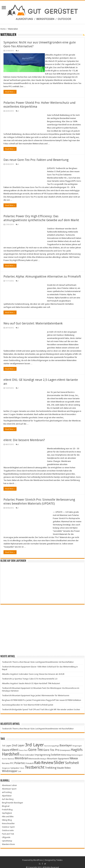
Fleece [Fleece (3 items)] (21, 747)
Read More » (10, 89)
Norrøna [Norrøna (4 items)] (6, 760)
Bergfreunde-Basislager (13, 799)
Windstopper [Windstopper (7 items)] (10, 768)
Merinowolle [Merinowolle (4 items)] (34, 755)
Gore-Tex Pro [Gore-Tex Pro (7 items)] (51, 747)
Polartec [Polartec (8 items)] (20, 760)
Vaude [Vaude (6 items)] (60, 765)
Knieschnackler (8, 820)
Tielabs (59, 857)
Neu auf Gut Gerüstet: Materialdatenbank (33, 320)
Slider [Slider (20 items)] (59, 759)
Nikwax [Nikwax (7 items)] (74, 755)
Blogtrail (6, 803)
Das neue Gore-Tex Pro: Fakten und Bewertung (36, 157)
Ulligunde (6, 834)
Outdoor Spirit (8, 824)
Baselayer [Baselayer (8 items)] (66, 742)
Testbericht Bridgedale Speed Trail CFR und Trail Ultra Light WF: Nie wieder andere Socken (41, 706)
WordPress (38, 857)
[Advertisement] (42, 626)
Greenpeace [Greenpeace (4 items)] (65, 747)
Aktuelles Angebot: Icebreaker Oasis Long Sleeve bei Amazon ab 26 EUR (33, 671)
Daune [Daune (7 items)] (6, 747)
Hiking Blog (7, 817)
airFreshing (7, 789)
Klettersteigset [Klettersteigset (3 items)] (77, 752)
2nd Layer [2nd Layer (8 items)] (18, 742)
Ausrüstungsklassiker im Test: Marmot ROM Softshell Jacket (28, 702)
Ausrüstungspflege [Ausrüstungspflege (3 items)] (52, 743)
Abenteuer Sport (9, 786)
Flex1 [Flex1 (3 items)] (26, 747)
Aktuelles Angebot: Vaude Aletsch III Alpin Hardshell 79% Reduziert (31, 680)
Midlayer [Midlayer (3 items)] (43, 756)
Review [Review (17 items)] (47, 759)
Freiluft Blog (7, 806)
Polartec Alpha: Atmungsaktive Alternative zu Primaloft (42, 273)
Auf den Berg (8, 796)
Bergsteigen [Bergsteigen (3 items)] (77, 743)
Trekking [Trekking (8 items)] (51, 765)
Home (3, 29)
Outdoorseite (8, 827)
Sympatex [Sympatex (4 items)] (15, 765)
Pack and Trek (8, 831)
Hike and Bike (8, 813)
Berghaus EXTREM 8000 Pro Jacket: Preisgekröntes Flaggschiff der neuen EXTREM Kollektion (42, 697)
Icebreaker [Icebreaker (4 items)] (29, 752)
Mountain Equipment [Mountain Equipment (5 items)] (58, 755)
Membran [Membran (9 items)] (22, 755)
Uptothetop (7, 838)
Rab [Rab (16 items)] (37, 759)
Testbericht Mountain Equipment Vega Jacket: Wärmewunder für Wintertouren (36, 692)
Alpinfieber (7, 793)
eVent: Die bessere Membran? (24, 437)
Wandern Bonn (8, 841)
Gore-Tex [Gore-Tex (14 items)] (36, 746)
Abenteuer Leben (9, 782)
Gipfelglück (7, 810)
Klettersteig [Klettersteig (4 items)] (66, 752)
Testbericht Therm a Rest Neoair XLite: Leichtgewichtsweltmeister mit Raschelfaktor (38, 659)
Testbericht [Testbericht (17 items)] (35, 764)
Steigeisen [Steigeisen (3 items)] (6, 765)
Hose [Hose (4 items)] (22, 752)
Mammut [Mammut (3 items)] (11, 756)
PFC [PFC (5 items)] (12, 760)
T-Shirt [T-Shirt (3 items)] (22, 765)
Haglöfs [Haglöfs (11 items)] (77, 747)
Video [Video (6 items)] (67, 765)
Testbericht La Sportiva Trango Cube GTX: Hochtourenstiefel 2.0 (30, 676)
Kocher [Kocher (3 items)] (5, 756)
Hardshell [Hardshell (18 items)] (11, 751)
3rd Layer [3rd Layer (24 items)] (34, 742)
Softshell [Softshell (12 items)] (72, 760)
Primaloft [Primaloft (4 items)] (30, 760)
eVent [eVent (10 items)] (14, 747)
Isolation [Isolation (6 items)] (56, 752)
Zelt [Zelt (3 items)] (20, 768)
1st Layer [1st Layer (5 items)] (7, 742)
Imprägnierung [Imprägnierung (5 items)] (42, 752)
